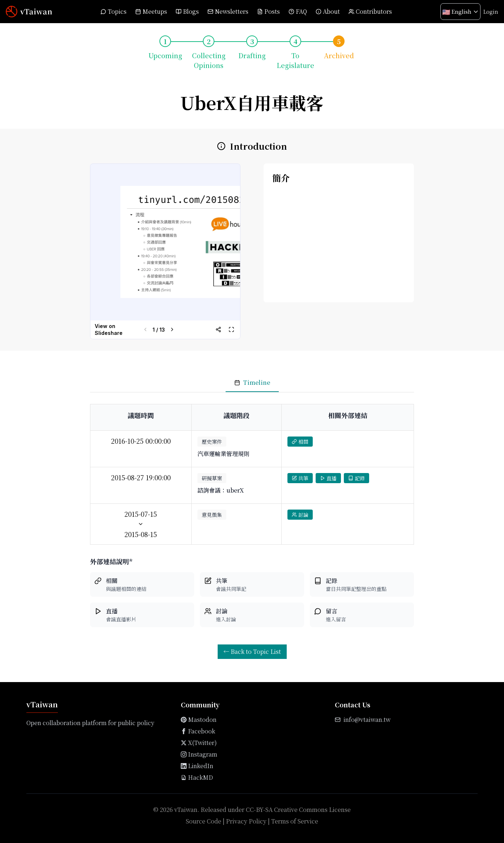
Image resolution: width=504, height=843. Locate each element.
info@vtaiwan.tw (367, 719)
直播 (328, 478)
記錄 (356, 478)
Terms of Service (295, 821)
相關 (300, 442)
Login (491, 12)
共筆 (300, 478)
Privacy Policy (246, 821)
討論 (300, 515)
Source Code (204, 821)
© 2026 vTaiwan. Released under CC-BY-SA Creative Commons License (252, 810)
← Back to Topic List (252, 652)
